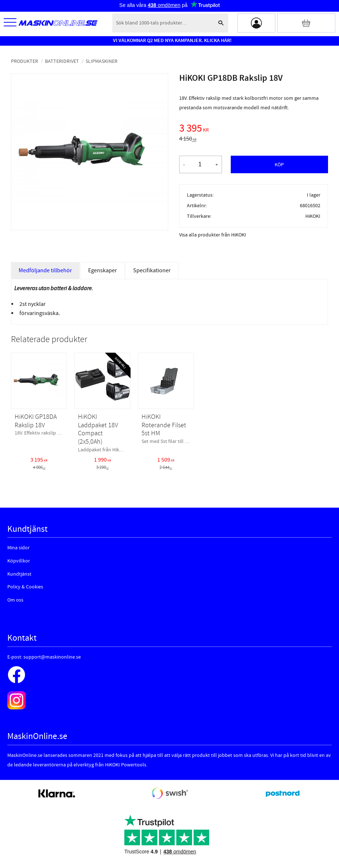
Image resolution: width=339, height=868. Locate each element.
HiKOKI (313, 216)
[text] (254, 129)
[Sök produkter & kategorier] (163, 23)
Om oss (15, 600)
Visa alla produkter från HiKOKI (213, 235)
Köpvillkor (19, 561)
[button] (10, 23)
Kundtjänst (19, 574)
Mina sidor (18, 548)
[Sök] (221, 23)
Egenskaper (103, 270)
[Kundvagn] (306, 23)
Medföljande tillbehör (45, 270)
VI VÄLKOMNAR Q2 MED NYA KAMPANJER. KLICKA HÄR (172, 41)
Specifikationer (152, 270)
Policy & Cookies (25, 587)
